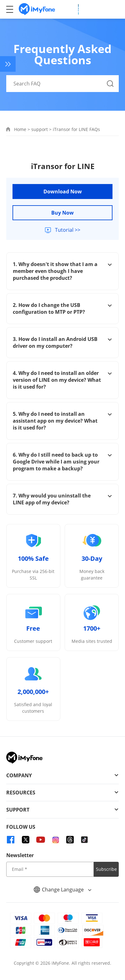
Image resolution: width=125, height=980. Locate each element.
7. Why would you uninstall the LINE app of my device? (62, 499)
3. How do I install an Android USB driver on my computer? (62, 342)
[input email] (50, 869)
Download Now (63, 192)
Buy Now (62, 213)
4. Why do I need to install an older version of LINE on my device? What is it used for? (62, 380)
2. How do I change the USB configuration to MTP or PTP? (62, 308)
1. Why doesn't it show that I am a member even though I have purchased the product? (62, 271)
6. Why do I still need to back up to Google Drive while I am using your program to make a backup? (62, 462)
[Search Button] (110, 84)
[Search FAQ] (62, 84)
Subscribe (106, 869)
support (40, 129)
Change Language (62, 890)
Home (20, 129)
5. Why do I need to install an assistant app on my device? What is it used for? (62, 421)
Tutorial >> (67, 230)
